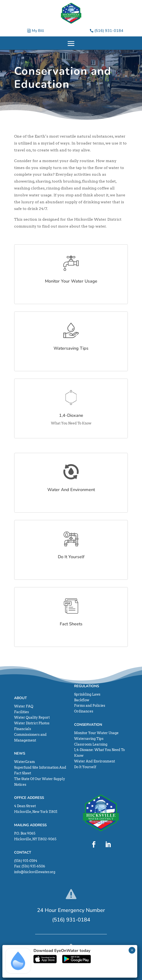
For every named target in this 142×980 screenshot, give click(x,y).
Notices (20, 785)
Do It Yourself (85, 767)
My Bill (38, 31)
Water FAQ (24, 706)
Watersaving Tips (89, 739)
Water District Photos (32, 723)
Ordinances (84, 711)
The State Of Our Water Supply (40, 779)
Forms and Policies (90, 706)
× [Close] (132, 950)
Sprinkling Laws (87, 694)
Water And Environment (95, 761)
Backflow (82, 700)
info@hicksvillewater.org (35, 872)
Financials (23, 729)
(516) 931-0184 (109, 31)
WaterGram (25, 762)
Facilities (22, 712)
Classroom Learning (91, 744)
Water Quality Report (32, 717)
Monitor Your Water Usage (96, 733)
